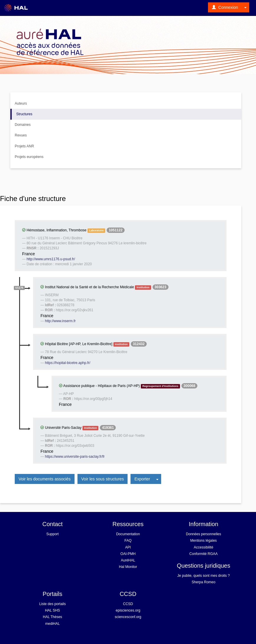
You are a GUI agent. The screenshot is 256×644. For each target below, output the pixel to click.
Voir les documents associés (45, 479)
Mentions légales (204, 541)
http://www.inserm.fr (60, 321)
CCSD (128, 604)
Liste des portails (52, 604)
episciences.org (128, 610)
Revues (21, 135)
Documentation (128, 534)
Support (52, 534)
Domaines (23, 125)
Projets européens (29, 157)
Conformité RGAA (204, 554)
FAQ (128, 541)
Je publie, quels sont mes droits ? (204, 576)
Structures (24, 114)
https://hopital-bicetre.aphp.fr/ (68, 363)
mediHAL (52, 624)
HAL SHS (53, 610)
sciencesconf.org (128, 617)
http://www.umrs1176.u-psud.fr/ (51, 259)
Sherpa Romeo (203, 582)
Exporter (142, 479)
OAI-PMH (128, 554)
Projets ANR (24, 146)
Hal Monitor (128, 567)
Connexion (225, 7)
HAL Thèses (52, 617)
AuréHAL (128, 560)
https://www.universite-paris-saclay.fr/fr (75, 457)
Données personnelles (203, 534)
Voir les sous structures (103, 479)
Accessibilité (204, 547)
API (128, 547)
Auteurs (21, 103)
